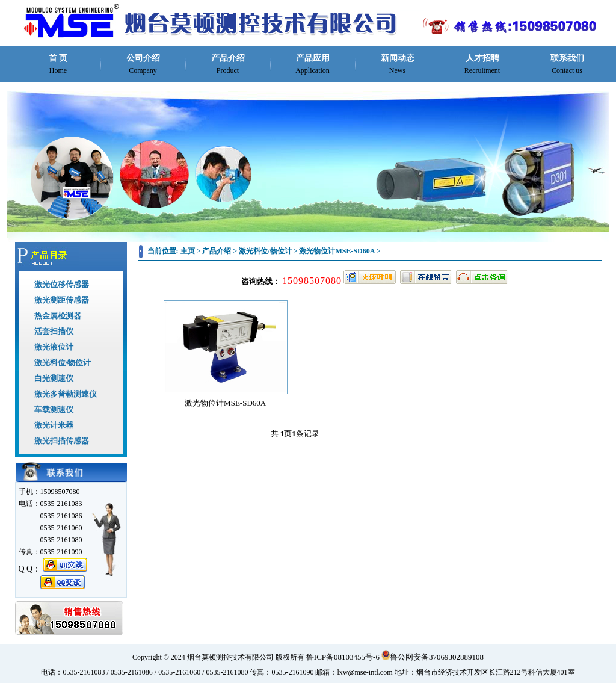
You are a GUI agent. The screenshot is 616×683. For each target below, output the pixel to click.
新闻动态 (398, 64)
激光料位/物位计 (63, 363)
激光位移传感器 (62, 284)
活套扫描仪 (54, 331)
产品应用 (313, 64)
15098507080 (312, 281)
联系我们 (567, 64)
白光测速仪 (54, 378)
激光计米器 (54, 425)
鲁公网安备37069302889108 (433, 657)
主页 (188, 251)
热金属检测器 (58, 316)
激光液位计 (54, 347)
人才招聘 (482, 64)
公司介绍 (143, 64)
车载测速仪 (54, 409)
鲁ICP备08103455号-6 (343, 657)
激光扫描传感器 (62, 441)
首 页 (58, 64)
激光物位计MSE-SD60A (337, 251)
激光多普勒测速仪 (66, 394)
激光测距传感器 (62, 300)
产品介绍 (228, 64)
